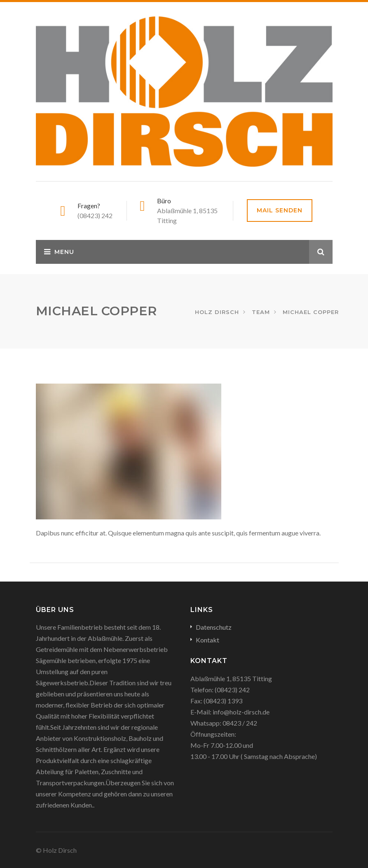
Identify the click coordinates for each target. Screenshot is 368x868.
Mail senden (280, 210)
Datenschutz (214, 627)
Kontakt (207, 640)
